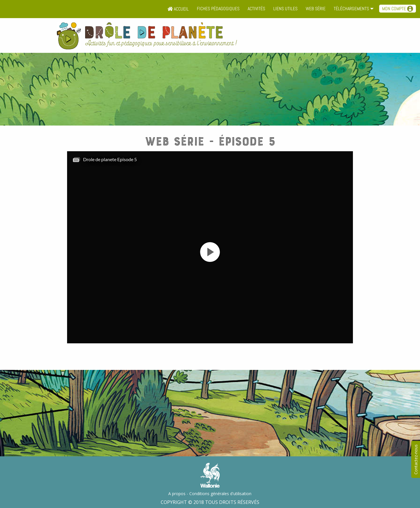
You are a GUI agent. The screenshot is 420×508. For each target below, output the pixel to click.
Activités (256, 9)
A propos (177, 494)
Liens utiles (285, 9)
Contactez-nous (416, 459)
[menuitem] (178, 9)
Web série (316, 9)
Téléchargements (351, 9)
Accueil (178, 9)
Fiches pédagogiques (218, 9)
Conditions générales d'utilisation (220, 494)
